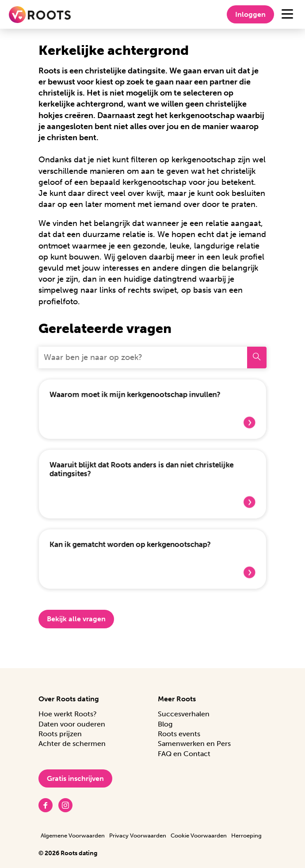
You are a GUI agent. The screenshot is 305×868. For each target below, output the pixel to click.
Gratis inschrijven (75, 778)
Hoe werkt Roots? (68, 714)
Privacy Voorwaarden (138, 835)
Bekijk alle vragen (76, 621)
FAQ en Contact (184, 754)
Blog (165, 724)
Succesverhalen (184, 714)
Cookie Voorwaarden (199, 835)
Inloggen (250, 14)
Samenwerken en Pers (194, 744)
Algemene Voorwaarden (73, 835)
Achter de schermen (72, 744)
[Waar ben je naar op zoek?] (143, 358)
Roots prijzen (60, 734)
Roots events (179, 734)
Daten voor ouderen (72, 724)
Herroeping (246, 835)
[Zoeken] (257, 358)
